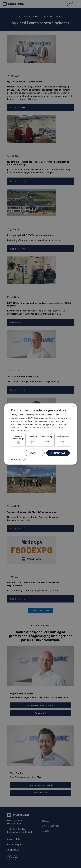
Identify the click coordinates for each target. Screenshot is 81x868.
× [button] (73, 406)
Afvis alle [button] (34, 453)
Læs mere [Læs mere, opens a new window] (25, 431)
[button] (19, 460)
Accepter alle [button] (58, 453)
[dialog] (41, 434)
